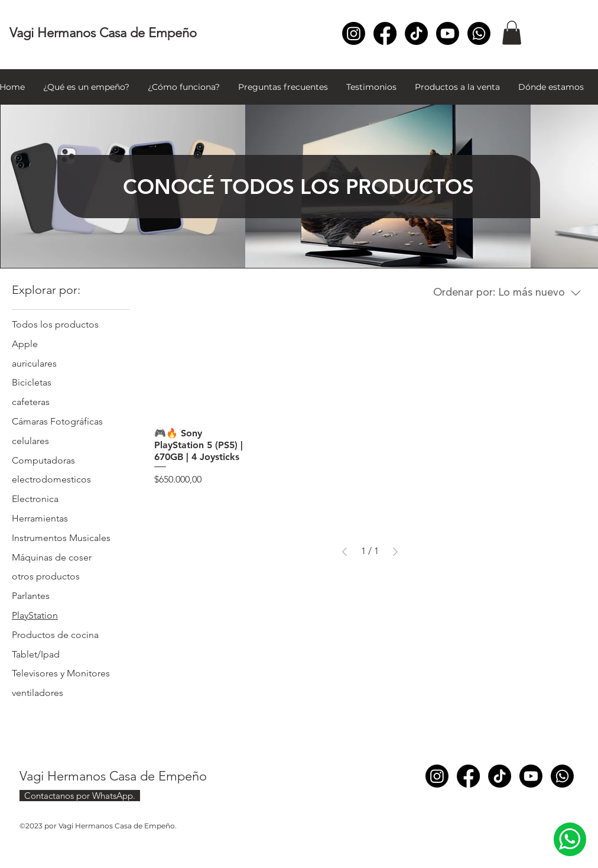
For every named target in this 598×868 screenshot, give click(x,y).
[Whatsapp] (479, 33)
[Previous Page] (344, 552)
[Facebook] (385, 33)
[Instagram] (354, 33)
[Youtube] (448, 33)
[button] (512, 33)
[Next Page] (395, 552)
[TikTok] (416, 33)
